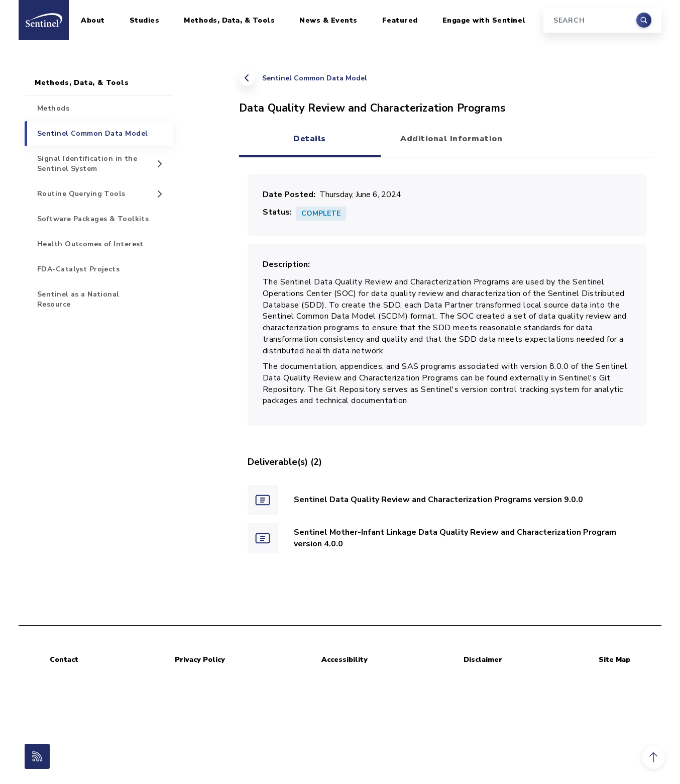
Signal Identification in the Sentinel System (87, 164)
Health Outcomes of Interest (90, 244)
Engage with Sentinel (484, 20)
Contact (64, 660)
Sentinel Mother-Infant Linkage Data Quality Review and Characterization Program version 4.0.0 (455, 538)
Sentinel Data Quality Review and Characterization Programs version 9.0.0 (438, 500)
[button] (653, 757)
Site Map (614, 660)
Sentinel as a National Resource (78, 299)
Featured (400, 20)
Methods (53, 108)
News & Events (328, 20)
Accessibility (345, 660)
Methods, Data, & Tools (229, 20)
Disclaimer (483, 660)
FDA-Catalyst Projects (78, 269)
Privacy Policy (200, 660)
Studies (145, 20)
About (93, 20)
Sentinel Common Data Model (315, 78)
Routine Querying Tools (81, 194)
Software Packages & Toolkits (93, 219)
